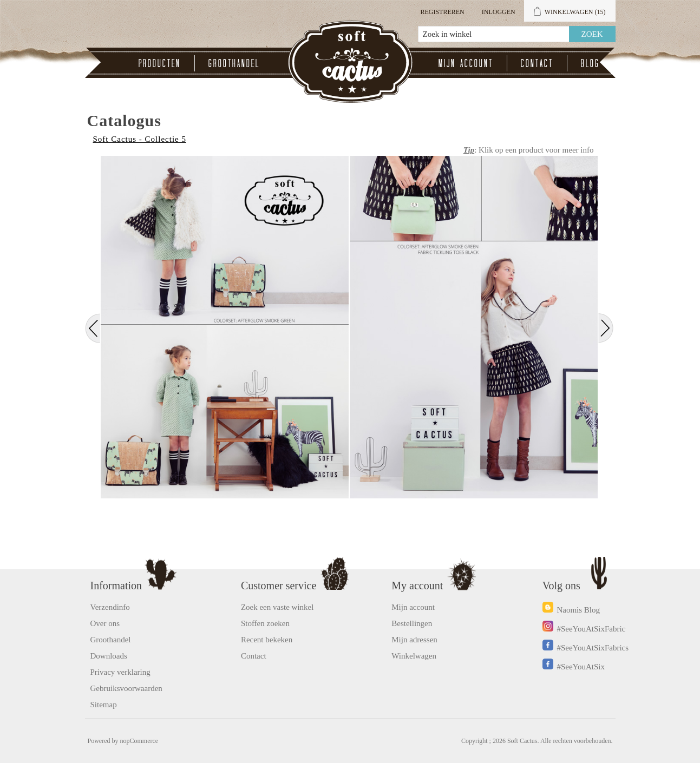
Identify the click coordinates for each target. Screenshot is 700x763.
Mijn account (466, 63)
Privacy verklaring (120, 672)
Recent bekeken (267, 640)
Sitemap (104, 705)
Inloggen (499, 12)
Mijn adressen (414, 640)
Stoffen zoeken (265, 623)
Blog (590, 63)
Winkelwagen (414, 656)
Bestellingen (412, 623)
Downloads (109, 656)
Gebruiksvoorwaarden (126, 688)
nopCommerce (139, 741)
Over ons (105, 623)
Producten (160, 63)
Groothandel (234, 63)
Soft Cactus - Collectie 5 (140, 139)
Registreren (442, 12)
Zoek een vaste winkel (277, 607)
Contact (537, 63)
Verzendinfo (110, 607)
